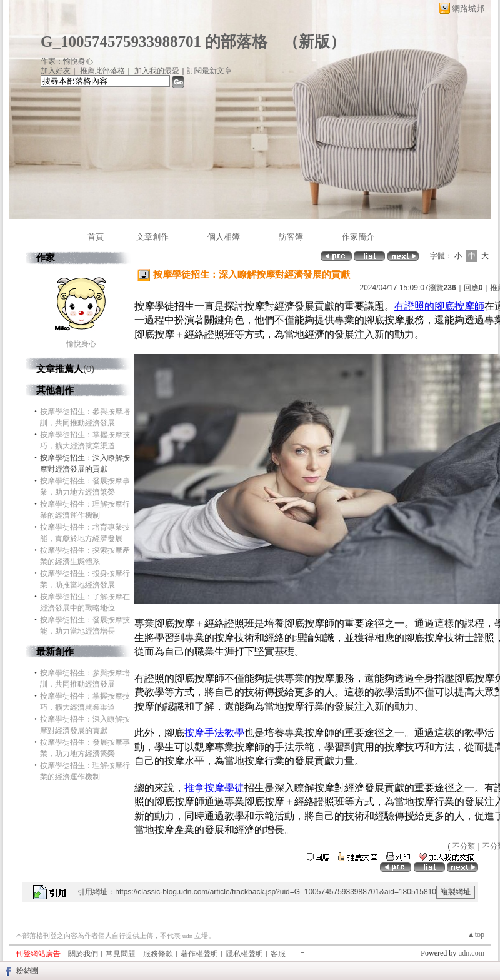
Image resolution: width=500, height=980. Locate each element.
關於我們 (83, 954)
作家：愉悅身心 (67, 61)
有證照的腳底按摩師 (439, 306)
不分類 (464, 846)
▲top (476, 934)
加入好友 (56, 71)
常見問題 (121, 954)
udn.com (471, 953)
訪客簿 (291, 237)
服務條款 (158, 954)
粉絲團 (27, 971)
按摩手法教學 (214, 733)
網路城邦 (468, 8)
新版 (314, 42)
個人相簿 (224, 237)
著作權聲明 (199, 954)
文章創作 (152, 237)
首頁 (96, 237)
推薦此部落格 (102, 71)
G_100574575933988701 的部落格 (154, 42)
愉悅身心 (81, 344)
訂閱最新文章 (209, 71)
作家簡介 (358, 237)
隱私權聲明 (244, 954)
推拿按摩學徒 (214, 788)
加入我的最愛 (157, 71)
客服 (278, 954)
